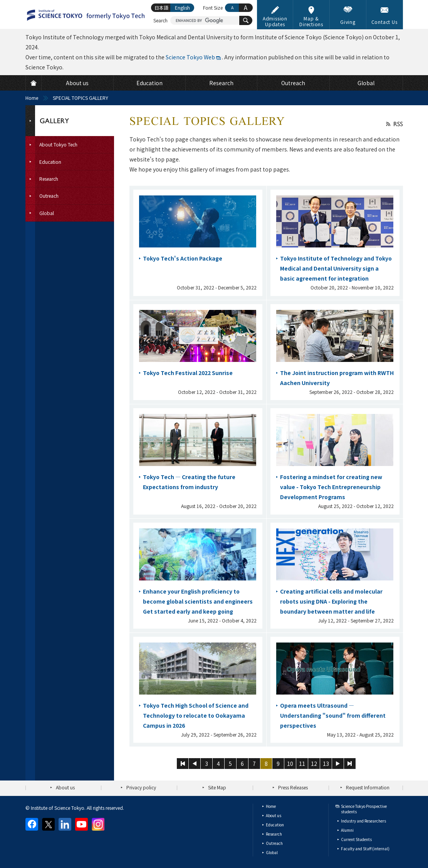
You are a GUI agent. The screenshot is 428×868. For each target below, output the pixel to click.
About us (65, 787)
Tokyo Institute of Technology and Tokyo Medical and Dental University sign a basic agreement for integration (336, 268)
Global (272, 852)
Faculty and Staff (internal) (365, 849)
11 (302, 764)
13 (326, 764)
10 (290, 764)
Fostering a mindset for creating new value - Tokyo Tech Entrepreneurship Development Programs (331, 487)
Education (275, 825)
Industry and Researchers (363, 821)
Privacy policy (141, 787)
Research (274, 834)
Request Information (368, 787)
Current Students (356, 839)
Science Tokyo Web (190, 57)
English (182, 8)
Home (32, 98)
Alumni (347, 830)
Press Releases (293, 787)
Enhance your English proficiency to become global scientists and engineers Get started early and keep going (198, 601)
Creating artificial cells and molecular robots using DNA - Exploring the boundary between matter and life (331, 601)
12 (314, 764)
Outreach (274, 843)
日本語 (161, 8)
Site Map (217, 787)
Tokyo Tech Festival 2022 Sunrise (188, 373)
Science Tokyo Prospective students (364, 809)
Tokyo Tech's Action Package (183, 258)
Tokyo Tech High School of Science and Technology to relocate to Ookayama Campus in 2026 (196, 715)
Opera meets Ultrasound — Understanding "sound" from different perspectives (333, 715)
